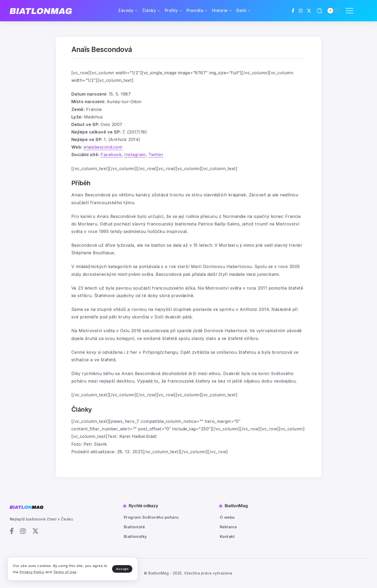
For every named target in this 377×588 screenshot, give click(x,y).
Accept (122, 569)
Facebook (111, 155)
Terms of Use (65, 572)
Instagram (135, 155)
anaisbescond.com (103, 147)
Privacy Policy (32, 572)
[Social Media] (293, 11)
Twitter (156, 155)
